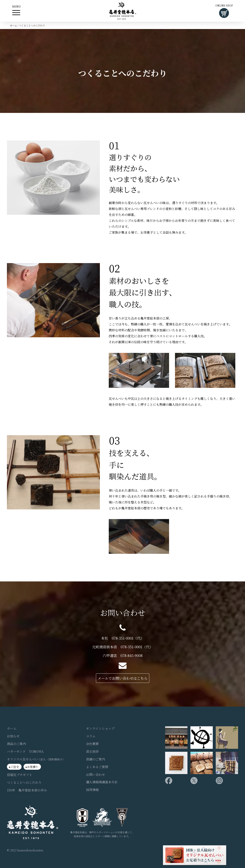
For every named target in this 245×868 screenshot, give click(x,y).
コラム (91, 736)
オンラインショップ (100, 728)
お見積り (33, 767)
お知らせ (13, 736)
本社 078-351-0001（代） (123, 638)
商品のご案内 (16, 744)
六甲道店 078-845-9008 (123, 656)
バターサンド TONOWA (25, 752)
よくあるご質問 (97, 767)
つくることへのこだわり (24, 783)
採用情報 (92, 790)
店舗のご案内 (96, 759)
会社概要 (92, 744)
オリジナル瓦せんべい (36, 759)
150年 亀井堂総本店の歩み (27, 790)
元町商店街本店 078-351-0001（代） (123, 647)
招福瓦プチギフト (20, 775)
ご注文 (15, 767)
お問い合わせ (96, 775)
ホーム (13, 25)
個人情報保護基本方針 (102, 782)
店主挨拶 (92, 752)
